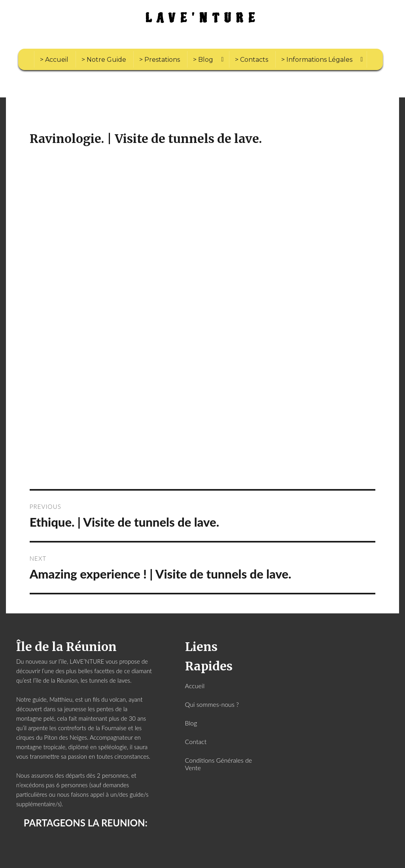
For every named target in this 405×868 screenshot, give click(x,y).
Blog (191, 723)
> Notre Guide (104, 60)
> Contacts (252, 60)
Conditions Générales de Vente (219, 764)
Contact (196, 741)
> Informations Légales (317, 60)
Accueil (195, 686)
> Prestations (160, 60)
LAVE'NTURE (203, 18)
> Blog (203, 60)
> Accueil (54, 60)
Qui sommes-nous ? (212, 704)
